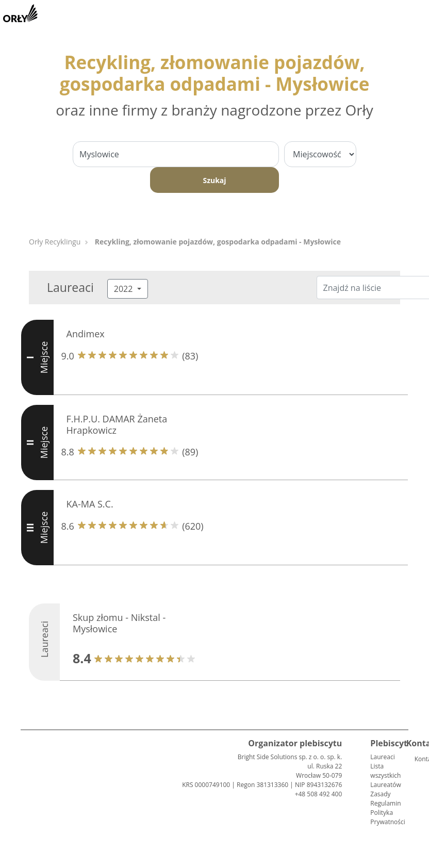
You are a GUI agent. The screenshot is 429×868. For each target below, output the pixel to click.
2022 (125, 289)
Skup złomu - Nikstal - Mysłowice (119, 623)
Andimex (86, 334)
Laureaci (382, 757)
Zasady (380, 794)
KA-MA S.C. (90, 504)
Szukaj (214, 180)
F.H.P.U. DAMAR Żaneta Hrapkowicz (117, 424)
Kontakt (419, 759)
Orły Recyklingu (55, 242)
